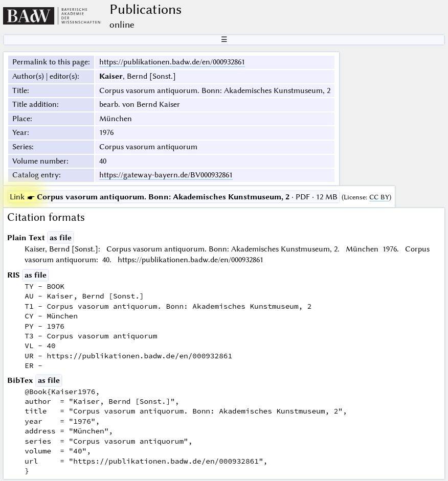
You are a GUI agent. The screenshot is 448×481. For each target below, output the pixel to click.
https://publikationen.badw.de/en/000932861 (172, 62)
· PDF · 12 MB (174, 197)
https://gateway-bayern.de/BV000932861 (166, 175)
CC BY (379, 197)
